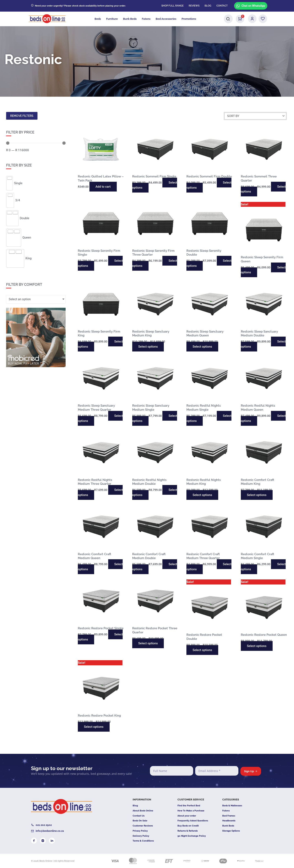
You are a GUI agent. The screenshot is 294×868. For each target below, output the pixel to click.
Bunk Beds (130, 19)
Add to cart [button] (103, 187)
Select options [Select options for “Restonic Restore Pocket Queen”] (257, 646)
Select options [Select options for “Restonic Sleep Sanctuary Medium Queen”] (202, 347)
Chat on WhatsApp (251, 6)
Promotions (189, 19)
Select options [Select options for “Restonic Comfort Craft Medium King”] (257, 495)
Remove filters (22, 116)
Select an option (20, 299)
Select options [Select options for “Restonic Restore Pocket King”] (94, 727)
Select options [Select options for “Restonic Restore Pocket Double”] (202, 650)
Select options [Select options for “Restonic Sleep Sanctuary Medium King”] (148, 347)
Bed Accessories (166, 19)
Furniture (112, 19)
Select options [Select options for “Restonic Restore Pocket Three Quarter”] (148, 643)
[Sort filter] (255, 116)
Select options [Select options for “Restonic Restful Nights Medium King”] (202, 495)
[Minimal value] (36, 143)
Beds (98, 19)
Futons (146, 19)
